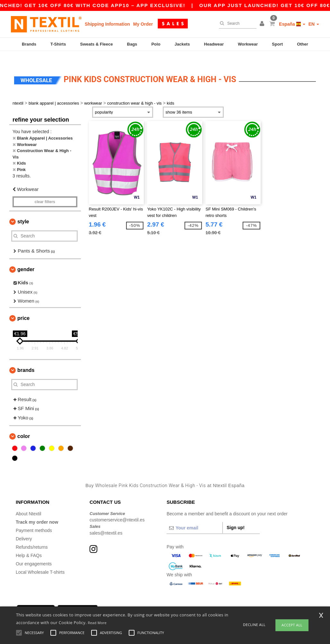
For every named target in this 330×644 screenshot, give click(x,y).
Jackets (182, 44)
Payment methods (34, 519)
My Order (143, 24)
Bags (132, 44)
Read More (97, 623)
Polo (156, 44)
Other (303, 44)
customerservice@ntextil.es (117, 509)
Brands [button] (26, 359)
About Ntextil (28, 502)
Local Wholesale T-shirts (40, 561)
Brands (29, 44)
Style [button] (23, 210)
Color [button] (24, 425)
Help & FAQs (29, 544)
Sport (277, 44)
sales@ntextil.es (106, 522)
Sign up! (236, 516)
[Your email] (195, 517)
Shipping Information (107, 24)
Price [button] (23, 307)
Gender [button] (26, 258)
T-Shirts (58, 44)
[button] (263, 24)
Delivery (24, 528)
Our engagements (34, 553)
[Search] (236, 23)
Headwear (214, 44)
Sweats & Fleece (97, 44)
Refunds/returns (32, 536)
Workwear (248, 44)
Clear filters (45, 191)
